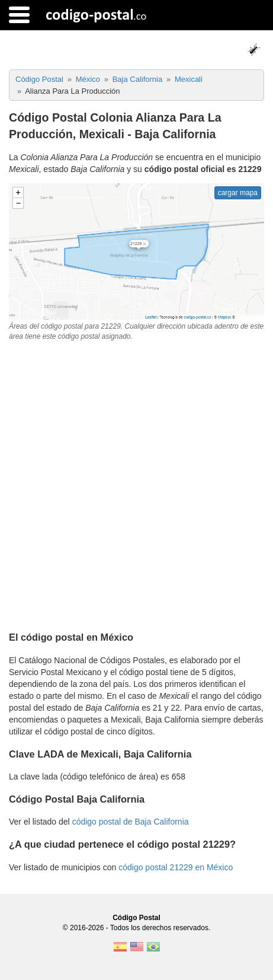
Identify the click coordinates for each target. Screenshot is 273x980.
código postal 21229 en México (176, 867)
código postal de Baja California (131, 822)
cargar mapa (238, 193)
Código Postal (136, 918)
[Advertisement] (136, 484)
